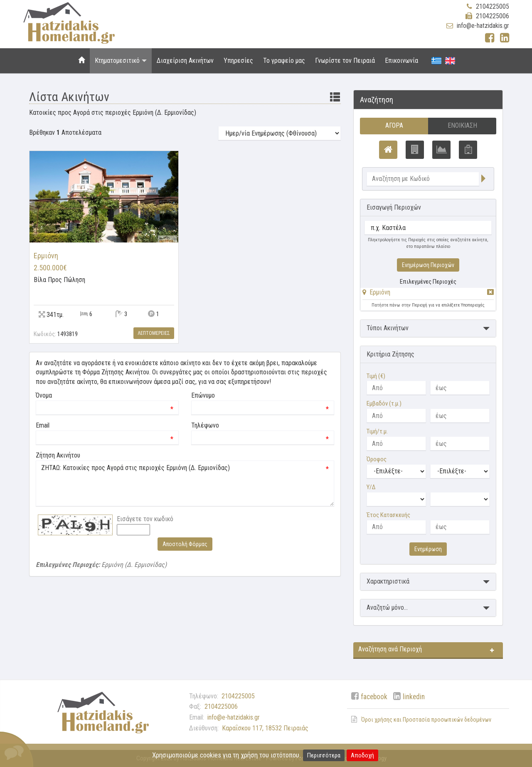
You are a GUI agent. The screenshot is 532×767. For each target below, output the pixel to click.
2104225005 (493, 6)
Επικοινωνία (401, 61)
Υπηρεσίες (238, 61)
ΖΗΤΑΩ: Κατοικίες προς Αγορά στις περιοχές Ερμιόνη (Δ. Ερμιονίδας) (185, 483)
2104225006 (493, 16)
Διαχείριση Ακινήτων (185, 61)
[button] (376, 292)
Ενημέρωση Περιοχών (428, 265)
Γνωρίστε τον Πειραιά (345, 61)
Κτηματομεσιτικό (121, 61)
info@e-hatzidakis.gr (483, 26)
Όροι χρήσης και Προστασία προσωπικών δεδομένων (426, 720)
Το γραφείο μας (284, 61)
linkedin (414, 697)
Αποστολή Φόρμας (185, 544)
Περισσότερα (324, 755)
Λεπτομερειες (154, 333)
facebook (374, 697)
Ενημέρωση (428, 549)
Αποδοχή (362, 755)
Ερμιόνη (380, 292)
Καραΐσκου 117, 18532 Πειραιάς (265, 728)
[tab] (428, 294)
